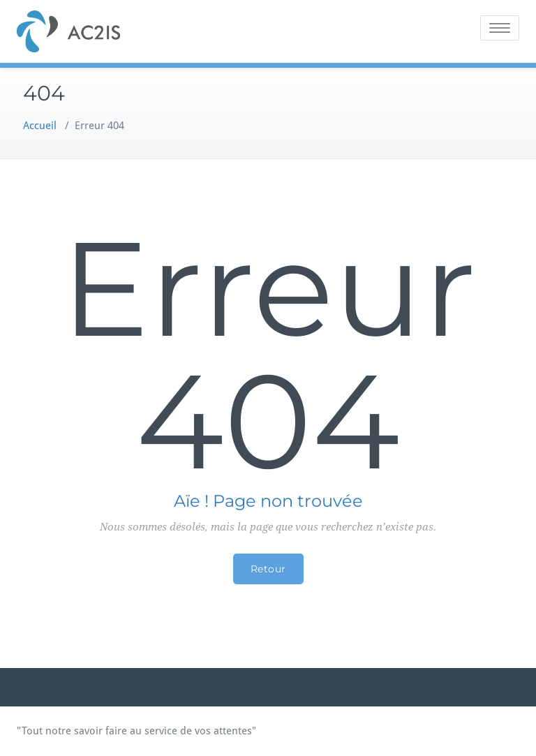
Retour (268, 569)
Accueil (40, 126)
